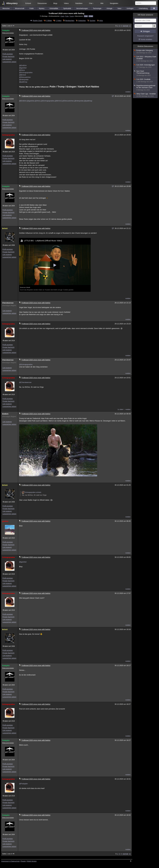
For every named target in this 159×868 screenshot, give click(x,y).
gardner (5, 521)
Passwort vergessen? (145, 36)
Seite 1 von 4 (8, 26)
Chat (91, 3)
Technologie (97, 8)
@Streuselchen (25, 77)
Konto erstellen (147, 39)
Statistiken (79, 3)
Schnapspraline (9, 135)
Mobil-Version (32, 861)
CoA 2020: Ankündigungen (145, 66)
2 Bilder (49, 21)
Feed (86, 16)
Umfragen (130, 8)
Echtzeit (28, 3)
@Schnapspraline (26, 73)
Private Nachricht (8, 57)
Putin (67, 16)
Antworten (82, 21)
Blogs (55, 3)
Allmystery (12, 3)
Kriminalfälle (54, 8)
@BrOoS (23, 75)
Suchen (93, 21)
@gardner (23, 68)
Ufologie (109, 8)
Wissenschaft (20, 8)
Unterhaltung (143, 8)
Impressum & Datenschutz (10, 861)
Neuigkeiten (114, 3)
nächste (125, 26)
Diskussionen (42, 3)
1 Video (59, 21)
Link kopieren (7, 59)
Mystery (42, 8)
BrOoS (5, 228)
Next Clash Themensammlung (145, 73)
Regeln (23, 861)
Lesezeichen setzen (9, 62)
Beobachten (70, 21)
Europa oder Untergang (145, 52)
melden (128, 92)
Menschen (6, 8)
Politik (31, 8)
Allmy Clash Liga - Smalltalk (145, 95)
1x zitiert (120, 410)
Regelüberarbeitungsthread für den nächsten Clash (145, 88)
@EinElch (23, 65)
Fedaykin (6, 30)
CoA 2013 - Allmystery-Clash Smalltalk (145, 59)
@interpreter (24, 80)
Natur (120, 8)
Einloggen (146, 31)
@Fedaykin (23, 784)
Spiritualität (67, 8)
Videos (66, 3)
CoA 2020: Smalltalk (145, 81)
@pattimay (23, 82)
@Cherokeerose (25, 382)
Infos (101, 21)
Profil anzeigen (8, 54)
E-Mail (91, 16)
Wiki (102, 3)
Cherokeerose (8, 303)
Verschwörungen (82, 8)
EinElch (5, 414)
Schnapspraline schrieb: (32, 492)
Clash (62, 16)
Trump (72, 16)
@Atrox (22, 70)
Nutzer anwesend (145, 15)
